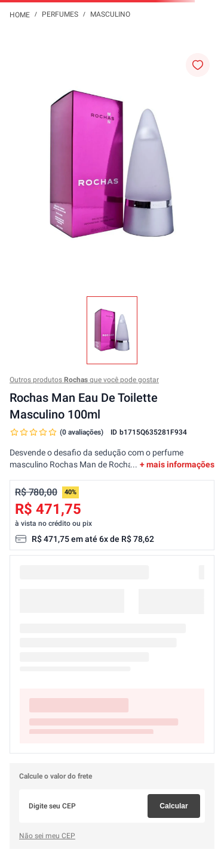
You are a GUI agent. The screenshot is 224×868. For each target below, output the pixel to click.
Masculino (110, 14)
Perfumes (60, 14)
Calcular (174, 806)
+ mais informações (177, 464)
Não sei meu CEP (47, 836)
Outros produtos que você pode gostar (84, 380)
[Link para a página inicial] (20, 14)
